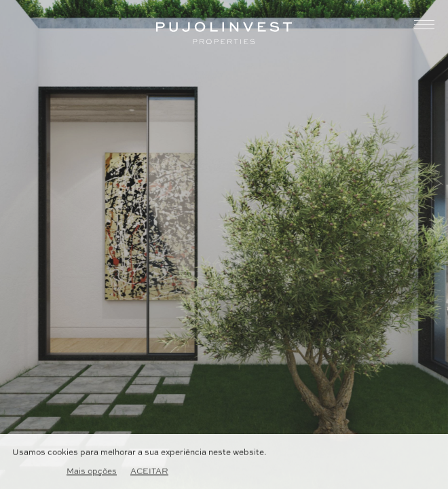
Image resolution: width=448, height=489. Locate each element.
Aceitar (149, 472)
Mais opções (92, 472)
